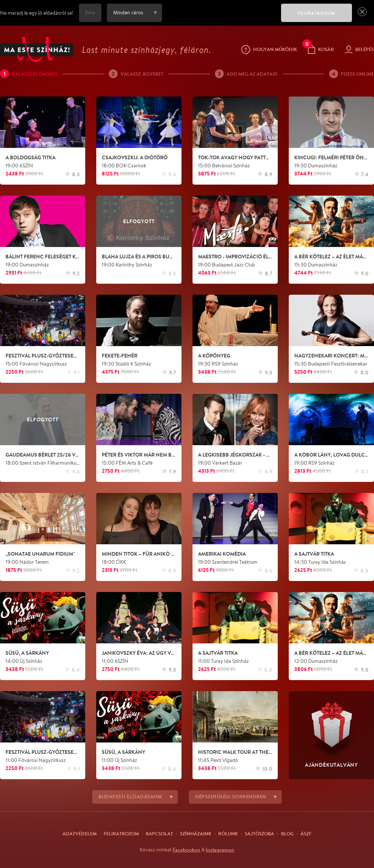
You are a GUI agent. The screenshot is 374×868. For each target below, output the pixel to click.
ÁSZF (306, 834)
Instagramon (220, 850)
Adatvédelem (80, 834)
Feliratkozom (121, 834)
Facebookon (186, 850)
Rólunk (228, 834)
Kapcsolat (159, 834)
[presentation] (220, 18)
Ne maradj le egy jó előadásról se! (37, 13)
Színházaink (196, 834)
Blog (287, 834)
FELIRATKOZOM (317, 13)
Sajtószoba (259, 834)
